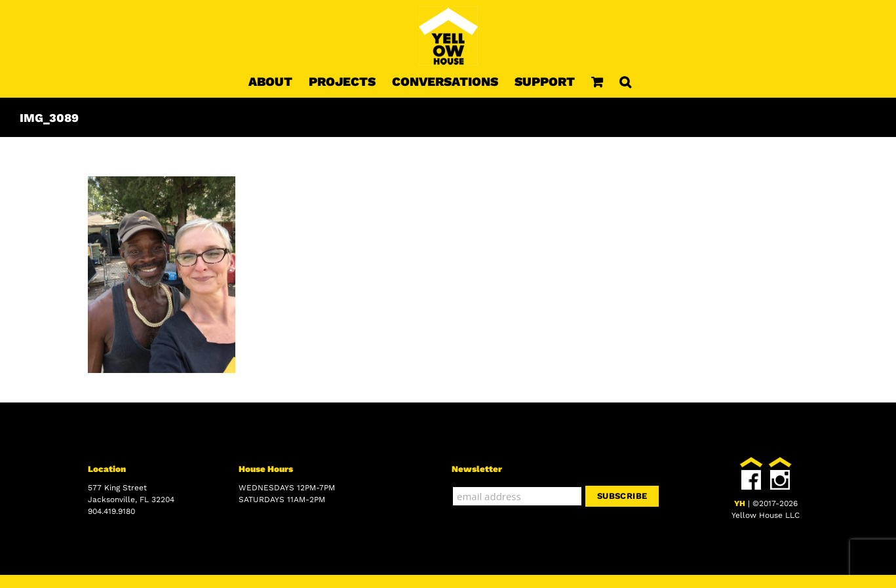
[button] (625, 81)
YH (740, 503)
